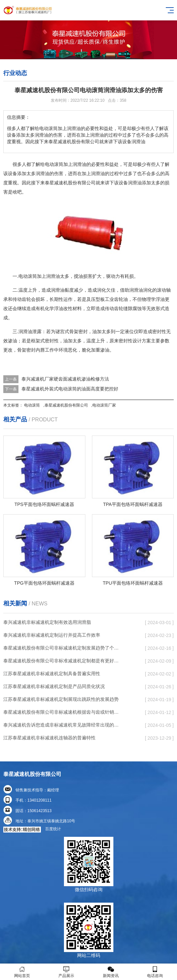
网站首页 (22, 972)
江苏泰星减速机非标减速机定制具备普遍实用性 (52, 674)
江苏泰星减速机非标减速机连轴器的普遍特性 (49, 738)
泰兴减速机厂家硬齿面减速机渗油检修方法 (65, 379)
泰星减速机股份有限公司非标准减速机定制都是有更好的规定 (63, 661)
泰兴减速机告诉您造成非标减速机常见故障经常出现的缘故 (63, 725)
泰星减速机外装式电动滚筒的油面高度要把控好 (70, 389)
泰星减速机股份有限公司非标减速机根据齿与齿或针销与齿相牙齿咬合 (63, 712)
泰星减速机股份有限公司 (66, 405)
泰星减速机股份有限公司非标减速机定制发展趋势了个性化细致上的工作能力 (63, 648)
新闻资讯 (111, 972)
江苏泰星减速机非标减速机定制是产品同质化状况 (54, 686)
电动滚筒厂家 (104, 405)
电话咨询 (155, 972)
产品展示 (66, 972)
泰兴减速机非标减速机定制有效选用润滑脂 (47, 622)
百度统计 (53, 829)
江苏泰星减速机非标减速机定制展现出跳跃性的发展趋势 (61, 699)
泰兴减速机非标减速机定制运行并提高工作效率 (52, 635)
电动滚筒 (32, 405)
